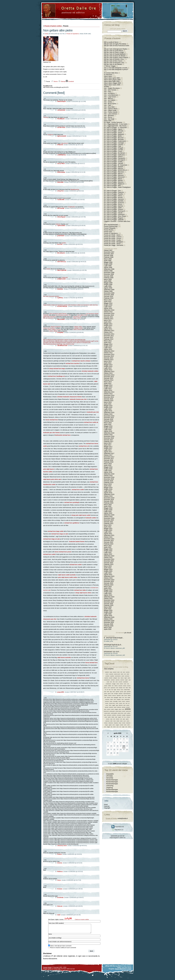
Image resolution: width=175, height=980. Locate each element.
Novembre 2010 (109, 314)
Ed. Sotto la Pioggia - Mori (112, 186)
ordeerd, (58, 224)
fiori (112, 690)
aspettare (112, 676)
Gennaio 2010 (108, 296)
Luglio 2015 (108, 409)
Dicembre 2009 (109, 295)
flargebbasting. (75, 189)
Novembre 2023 (109, 580)
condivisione (108, 684)
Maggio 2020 (108, 508)
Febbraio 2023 (109, 564)
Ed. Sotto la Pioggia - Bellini (113, 136)
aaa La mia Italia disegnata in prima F (116, 69)
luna (126, 697)
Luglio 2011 (108, 327)
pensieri (128, 707)
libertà (129, 696)
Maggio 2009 (108, 283)
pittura (120, 709)
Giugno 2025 (108, 612)
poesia (128, 709)
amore (107, 674)
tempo (120, 723)
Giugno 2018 (108, 469)
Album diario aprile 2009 (112, 78)
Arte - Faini (107, 92)
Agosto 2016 (108, 431)
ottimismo (121, 705)
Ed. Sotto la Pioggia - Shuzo (113, 204)
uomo (114, 725)
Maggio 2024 (108, 590)
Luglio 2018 (108, 471)
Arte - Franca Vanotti (111, 112)
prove (106, 717)
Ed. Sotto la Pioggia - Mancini (113, 168)
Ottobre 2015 (108, 414)
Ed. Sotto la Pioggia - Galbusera (114, 155)
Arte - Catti (107, 105)
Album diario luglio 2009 (112, 81)
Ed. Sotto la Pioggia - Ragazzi (114, 218)
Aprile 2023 (108, 568)
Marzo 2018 (108, 464)
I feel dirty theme (126, 969)
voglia (123, 727)
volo (126, 727)
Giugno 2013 (108, 366)
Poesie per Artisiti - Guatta (112, 240)
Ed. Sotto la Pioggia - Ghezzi (113, 157)
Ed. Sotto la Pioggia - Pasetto (113, 194)
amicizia (128, 672)
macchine (107, 699)
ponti (105, 715)
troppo (107, 725)
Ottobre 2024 (108, 599)
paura (115, 707)
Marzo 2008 (108, 259)
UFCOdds (109, 776)
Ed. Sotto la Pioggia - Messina (114, 182)
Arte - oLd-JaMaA (110, 100)
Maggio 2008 (108, 262)
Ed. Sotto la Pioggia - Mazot (113, 179)
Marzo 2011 (108, 320)
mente (111, 701)
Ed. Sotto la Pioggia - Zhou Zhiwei (115, 216)
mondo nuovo (112, 703)
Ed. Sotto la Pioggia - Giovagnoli (114, 160)
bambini (111, 678)
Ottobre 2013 (108, 373)
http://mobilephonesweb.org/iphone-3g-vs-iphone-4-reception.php (71, 343)
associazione (118, 676)
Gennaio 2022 (108, 542)
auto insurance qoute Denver (58, 314)
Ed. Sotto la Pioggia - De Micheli (114, 153)
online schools (77, 330)
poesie (124, 711)
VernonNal (110, 778)
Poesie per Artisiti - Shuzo (112, 244)
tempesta (116, 723)
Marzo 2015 (108, 402)
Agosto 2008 (108, 267)
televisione (111, 723)
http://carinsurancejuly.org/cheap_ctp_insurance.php (59, 344)
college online (78, 327)
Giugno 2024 (108, 592)
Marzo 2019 (108, 484)
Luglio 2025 (108, 614)
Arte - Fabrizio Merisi (111, 109)
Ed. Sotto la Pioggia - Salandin (114, 220)
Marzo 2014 (108, 382)
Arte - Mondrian (109, 116)
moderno (128, 701)
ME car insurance (48, 318)
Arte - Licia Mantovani (111, 95)
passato (107, 707)
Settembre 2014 (109, 392)
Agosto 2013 (108, 370)
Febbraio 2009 (109, 278)
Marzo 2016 (108, 423)
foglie (115, 690)
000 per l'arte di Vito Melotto (113, 64)
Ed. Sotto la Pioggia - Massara (114, 175)
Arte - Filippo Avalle (110, 110)
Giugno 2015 (108, 407)
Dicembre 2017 (109, 459)
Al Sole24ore (108, 75)
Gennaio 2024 (108, 583)
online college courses (54, 330)
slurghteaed (71, 207)
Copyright (107, 808)
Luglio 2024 (108, 593)
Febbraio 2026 (109, 626)
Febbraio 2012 (109, 339)
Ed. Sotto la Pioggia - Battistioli (114, 134)
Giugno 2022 (108, 551)
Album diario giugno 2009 (112, 80)
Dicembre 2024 (109, 602)
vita (111, 727)
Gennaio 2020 (108, 501)
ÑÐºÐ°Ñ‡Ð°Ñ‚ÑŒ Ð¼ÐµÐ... (114, 638)
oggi (117, 705)
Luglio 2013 (108, 368)
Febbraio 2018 (109, 462)
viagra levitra (47, 305)
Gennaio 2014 (108, 378)
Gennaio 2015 (108, 399)
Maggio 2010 (108, 303)
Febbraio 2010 (109, 298)
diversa (125, 686)
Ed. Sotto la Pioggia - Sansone (114, 199)
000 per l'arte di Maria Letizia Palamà (116, 58)
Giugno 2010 (108, 305)
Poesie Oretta (47, 969)
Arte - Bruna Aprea (110, 104)
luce (123, 697)
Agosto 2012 (108, 349)
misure (123, 701)
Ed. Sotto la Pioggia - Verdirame (114, 215)
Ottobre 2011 (108, 332)
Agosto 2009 (108, 288)
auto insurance (72, 305)
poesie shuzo (120, 713)
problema (114, 715)
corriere (121, 684)
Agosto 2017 (108, 452)
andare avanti (117, 674)
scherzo (128, 717)
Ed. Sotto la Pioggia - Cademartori (115, 141)
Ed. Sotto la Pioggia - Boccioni (114, 138)
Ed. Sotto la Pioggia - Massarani (114, 177)
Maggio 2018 (108, 467)
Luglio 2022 (108, 552)
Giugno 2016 (108, 428)
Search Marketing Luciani (123, 971)
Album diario (108, 76)
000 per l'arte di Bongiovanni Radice (116, 49)
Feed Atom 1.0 (118, 830)
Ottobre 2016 (108, 435)
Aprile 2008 (108, 261)
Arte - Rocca (108, 117)
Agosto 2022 (108, 554)
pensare (124, 707)
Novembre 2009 (109, 293)
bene (119, 678)
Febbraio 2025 (109, 605)
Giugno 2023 (108, 571)
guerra (109, 694)
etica (117, 688)
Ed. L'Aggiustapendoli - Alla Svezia (115, 126)
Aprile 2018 (108, 465)
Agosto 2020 (108, 513)
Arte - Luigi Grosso (110, 97)
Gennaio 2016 (108, 419)
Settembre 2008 (109, 269)
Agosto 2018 (108, 472)
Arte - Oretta (108, 102)
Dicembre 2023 (109, 581)
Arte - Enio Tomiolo (110, 90)
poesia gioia (112, 711)
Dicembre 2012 (109, 356)
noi (129, 703)
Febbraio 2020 (109, 503)
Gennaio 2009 (108, 276)
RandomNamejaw (112, 780)
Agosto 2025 (108, 616)
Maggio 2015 (108, 406)
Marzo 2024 (108, 587)
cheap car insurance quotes (59, 305)
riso (125, 717)
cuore (125, 684)
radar (116, 717)
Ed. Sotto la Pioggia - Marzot (113, 174)
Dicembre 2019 (109, 500)
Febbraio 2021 (109, 523)
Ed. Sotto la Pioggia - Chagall (113, 148)
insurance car (77, 316)
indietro (106, 696)
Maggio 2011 (108, 324)
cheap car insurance (49, 328)
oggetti (114, 705)
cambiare (113, 680)
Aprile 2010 (108, 302)
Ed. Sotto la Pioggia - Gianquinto (114, 158)
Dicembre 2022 (109, 561)
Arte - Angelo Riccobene (112, 88)
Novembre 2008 (109, 273)
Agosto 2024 (108, 595)
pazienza (119, 707)
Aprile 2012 (108, 343)
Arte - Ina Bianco (109, 93)
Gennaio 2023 (108, 563)
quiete (109, 717)
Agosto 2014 (108, 390)
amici (124, 672)
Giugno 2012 (108, 346)
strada (118, 721)
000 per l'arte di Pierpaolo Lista (114, 63)
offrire (110, 705)
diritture (116, 686)
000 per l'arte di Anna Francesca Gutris (117, 46)
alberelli (115, 672)
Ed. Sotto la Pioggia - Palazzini (114, 192)
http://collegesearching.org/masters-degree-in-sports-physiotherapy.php (64, 340)
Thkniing (46, 117)
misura (120, 701)
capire (126, 680)
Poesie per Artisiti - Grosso (113, 238)
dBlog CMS (109, 968)
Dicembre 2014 (109, 397)
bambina (106, 678)
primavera (109, 715)
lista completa (109, 669)
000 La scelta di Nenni (111, 42)
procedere (119, 715)
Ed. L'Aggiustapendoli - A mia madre (116, 124)
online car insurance (83, 305)
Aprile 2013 (108, 363)
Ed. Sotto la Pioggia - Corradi (113, 150)
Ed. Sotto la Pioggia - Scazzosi (114, 203)
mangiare (119, 699)
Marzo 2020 (108, 505)
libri (105, 697)
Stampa (62, 81)
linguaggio (116, 697)
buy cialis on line (82, 315)
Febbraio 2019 (109, 483)
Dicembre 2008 (109, 274)
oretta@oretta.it (123, 818)
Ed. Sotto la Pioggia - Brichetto (114, 139)
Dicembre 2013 (109, 377)
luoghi (129, 697)
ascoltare (107, 676)
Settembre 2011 (109, 331)
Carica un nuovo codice (82, 919)
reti (123, 717)
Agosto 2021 (108, 534)
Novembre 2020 (109, 518)
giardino (118, 692)
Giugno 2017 (108, 448)
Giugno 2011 (108, 325)
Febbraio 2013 (109, 360)
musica (120, 703)
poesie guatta (114, 713)
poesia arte (106, 711)
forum (122, 690)
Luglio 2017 (108, 450)
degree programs (56, 327)
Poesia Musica (109, 230)
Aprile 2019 (108, 486)
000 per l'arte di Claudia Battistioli (115, 54)
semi (114, 719)
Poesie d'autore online (53, 26)
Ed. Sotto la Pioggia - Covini (113, 151)
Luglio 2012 (108, 348)
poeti (125, 713)
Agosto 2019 (108, 493)
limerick (108, 697)
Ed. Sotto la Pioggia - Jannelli (113, 163)
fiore (110, 690)
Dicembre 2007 (109, 254)
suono (128, 721)
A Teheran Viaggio (110, 66)
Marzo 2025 (108, 607)
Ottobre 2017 (108, 455)
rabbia (113, 717)
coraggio (114, 684)
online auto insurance (50, 316)
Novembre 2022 (109, 559)
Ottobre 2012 (108, 353)
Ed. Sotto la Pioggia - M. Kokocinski (115, 165)
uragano (117, 725)
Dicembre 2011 (109, 336)
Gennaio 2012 (108, 337)
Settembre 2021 (109, 535)
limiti (112, 697)
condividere (125, 682)
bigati (126, 678)
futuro (114, 692)
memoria (107, 701)
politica (129, 713)
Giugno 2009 (108, 285)
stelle (111, 721)
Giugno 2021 (108, 530)
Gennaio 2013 (108, 358)
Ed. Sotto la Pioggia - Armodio (114, 131)
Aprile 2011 (108, 322)
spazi (124, 719)
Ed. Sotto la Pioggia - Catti (112, 146)
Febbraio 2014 (109, 380)
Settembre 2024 (109, 597)
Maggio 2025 (108, 611)
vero (105, 727)
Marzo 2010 (108, 300)
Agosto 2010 (108, 308)
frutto (108, 692)
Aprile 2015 (108, 404)
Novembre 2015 (109, 416)
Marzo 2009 (108, 279)
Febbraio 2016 (109, 421)
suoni (125, 721)
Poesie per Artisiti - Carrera (113, 237)
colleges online (78, 328)
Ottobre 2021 (108, 537)
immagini (116, 694)
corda (118, 684)
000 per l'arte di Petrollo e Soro (114, 59)
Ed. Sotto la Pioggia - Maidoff (113, 167)
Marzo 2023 (108, 566)
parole (128, 705)
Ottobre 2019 (108, 496)
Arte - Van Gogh (109, 119)
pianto (113, 709)
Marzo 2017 (108, 443)
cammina (118, 680)
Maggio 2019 (108, 488)
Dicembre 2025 (109, 622)
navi (124, 703)
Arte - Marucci (108, 98)
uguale (110, 725)
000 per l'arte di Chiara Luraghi (114, 52)
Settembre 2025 (109, 617)
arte (125, 674)
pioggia (116, 709)
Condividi (70, 81)
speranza (107, 721)
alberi (118, 672)
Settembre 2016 (109, 433)
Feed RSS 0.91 (118, 827)
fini (107, 690)
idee (112, 694)
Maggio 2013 (108, 365)
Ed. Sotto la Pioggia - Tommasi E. (115, 211)
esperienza (113, 688)
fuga (111, 692)
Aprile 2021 (108, 527)
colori (116, 682)
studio (121, 721)
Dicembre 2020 (109, 520)
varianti (122, 725)
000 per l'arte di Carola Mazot (113, 51)
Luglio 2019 (108, 491)
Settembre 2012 (109, 351)
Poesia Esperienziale (111, 227)
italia (122, 696)
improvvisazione (127, 694)
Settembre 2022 (109, 556)
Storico (54, 81)
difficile (110, 686)
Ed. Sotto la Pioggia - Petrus (113, 196)
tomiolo (124, 723)
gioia (125, 692)
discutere (120, 686)
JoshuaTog (110, 786)
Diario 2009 (108, 121)
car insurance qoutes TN (63, 315)
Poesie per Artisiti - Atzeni (112, 235)
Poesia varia (108, 232)
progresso (128, 715)
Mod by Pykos (117, 968)
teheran (106, 723)
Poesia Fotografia (110, 228)
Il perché (107, 806)
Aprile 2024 (108, 588)
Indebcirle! (65, 277)
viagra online (77, 318)
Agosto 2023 (108, 575)
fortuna (118, 690)
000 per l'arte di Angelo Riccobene (115, 44)
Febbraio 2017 (109, 442)
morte (117, 703)
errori (109, 688)
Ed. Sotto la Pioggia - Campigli (114, 143)
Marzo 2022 (108, 546)
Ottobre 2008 (108, 271)
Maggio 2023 (108, 570)
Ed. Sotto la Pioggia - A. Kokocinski (115, 128)
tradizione (128, 723)
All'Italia (106, 87)
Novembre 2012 (109, 355)
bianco (122, 678)
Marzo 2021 (108, 525)
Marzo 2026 (108, 628)
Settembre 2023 (109, 576)
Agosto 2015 (108, 411)
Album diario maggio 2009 (112, 83)
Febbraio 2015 (109, 401)
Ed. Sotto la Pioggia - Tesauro (114, 209)
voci (120, 727)
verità (128, 725)
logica (120, 697)
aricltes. (64, 243)
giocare (122, 692)
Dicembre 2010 (109, 315)
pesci (105, 709)
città (114, 682)
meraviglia (115, 701)
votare (129, 727)
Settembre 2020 (109, 515)
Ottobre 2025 (108, 619)
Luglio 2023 (108, 573)
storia (114, 721)
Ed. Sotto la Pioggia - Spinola (113, 206)
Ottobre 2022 (108, 558)
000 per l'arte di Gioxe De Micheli (115, 56)
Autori (106, 805)
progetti (124, 715)
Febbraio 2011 (109, 319)
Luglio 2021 (108, 532)
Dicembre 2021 (109, 541)
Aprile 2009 (108, 281)
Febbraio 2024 (109, 585)
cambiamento (107, 680)
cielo (111, 682)
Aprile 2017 (108, 445)
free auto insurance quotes (51, 296)
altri (121, 672)
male (115, 699)
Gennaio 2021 (108, 522)
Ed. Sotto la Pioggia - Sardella (114, 201)
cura (128, 684)
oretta (46, 34)
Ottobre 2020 (108, 517)
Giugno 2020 (108, 510)
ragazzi (120, 717)
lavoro (126, 696)
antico (122, 674)
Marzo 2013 (108, 361)
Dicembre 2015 (109, 418)
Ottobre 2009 (108, 291)
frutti (105, 692)
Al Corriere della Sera (111, 73)
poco (123, 709)
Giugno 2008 (108, 264)
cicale (108, 682)
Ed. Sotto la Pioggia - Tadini (113, 208)
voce (117, 727)
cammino (122, 680)
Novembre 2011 (109, 334)
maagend (50, 135)
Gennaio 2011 (108, 317)
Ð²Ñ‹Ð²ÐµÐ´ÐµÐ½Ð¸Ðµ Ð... (113, 645)
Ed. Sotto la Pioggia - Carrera (113, 145)
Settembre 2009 (109, 290)
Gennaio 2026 (108, 624)
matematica (127, 699)
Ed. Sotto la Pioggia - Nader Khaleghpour (117, 187)
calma (129, 678)
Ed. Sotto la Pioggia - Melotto (113, 180)
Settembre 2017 (109, 453)
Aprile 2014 (108, 384)
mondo (107, 703)
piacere (109, 709)
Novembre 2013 (109, 375)
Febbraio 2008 (109, 257)
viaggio (108, 727)
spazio (127, 719)
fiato (130, 688)
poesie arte (128, 711)
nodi (126, 703)
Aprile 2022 (108, 547)
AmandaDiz (110, 774)
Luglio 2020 (108, 512)
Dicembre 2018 (109, 479)
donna (105, 688)
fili (105, 690)
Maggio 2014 (108, 385)
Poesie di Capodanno (73, 34)
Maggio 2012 (108, 344)
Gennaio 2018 (108, 460)
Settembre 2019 (109, 494)
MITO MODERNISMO (111, 225)
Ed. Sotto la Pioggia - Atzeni (113, 133)
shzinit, (48, 269)
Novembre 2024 (109, 600)
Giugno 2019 (108, 489)
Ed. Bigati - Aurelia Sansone (113, 122)
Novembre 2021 (109, 539)
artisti (128, 674)
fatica (127, 688)
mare (122, 699)
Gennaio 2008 (108, 256)
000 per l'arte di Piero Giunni (113, 61)
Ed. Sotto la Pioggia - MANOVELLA (115, 170)
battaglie (115, 678)
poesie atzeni (107, 713)
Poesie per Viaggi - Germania (113, 245)
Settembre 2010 (109, 310)
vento (125, 725)
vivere (114, 727)
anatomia (111, 674)
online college (53, 331)
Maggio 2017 (108, 447)
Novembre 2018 (109, 477)
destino (106, 686)
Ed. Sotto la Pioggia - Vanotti (113, 213)
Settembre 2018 (109, 474)
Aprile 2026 (108, 629)
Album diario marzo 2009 (112, 85)
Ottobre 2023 (108, 578)
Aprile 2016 (108, 424)
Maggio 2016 (108, 426)
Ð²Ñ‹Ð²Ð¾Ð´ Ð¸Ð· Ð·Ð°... (112, 652)
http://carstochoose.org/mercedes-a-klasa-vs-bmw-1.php (60, 341)
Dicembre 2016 (109, 438)
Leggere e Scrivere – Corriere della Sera (117, 221)
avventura (127, 676)
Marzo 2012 (108, 341)
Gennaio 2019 (108, 481)
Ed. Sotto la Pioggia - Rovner (113, 197)
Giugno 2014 (108, 387)
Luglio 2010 (108, 307)
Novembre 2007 (109, 252)
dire (113, 686)
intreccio (114, 696)
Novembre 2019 (109, 498)
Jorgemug (109, 788)
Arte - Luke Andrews (110, 114)
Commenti (50, 93)
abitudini (107, 672)
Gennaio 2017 (108, 440)
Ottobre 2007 (108, 250)
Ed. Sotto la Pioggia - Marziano (114, 172)
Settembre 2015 (109, 413)
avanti (123, 676)
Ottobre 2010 (108, 312)
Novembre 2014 (109, 395)
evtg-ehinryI (64, 143)
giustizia (129, 692)
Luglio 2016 (108, 430)
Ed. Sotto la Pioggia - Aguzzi (113, 129)
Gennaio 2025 (108, 604)
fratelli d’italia (127, 690)
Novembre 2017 (109, 457)
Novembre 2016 (109, 436)
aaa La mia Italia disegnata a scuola (116, 68)
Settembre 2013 (109, 372)
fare (124, 688)
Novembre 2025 (109, 621)
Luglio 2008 (108, 266)
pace (125, 705)
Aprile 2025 (108, 609)
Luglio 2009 (108, 286)
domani (129, 686)
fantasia (121, 688)
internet (110, 696)
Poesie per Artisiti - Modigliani (113, 242)
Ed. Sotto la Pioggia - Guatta (113, 162)
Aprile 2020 (108, 506)
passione (111, 707)
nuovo (107, 705)
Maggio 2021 (108, 529)
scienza (108, 719)
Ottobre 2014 (108, 394)
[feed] (61, 93)
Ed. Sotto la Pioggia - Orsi (112, 191)
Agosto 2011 (108, 329)
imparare (121, 694)
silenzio (118, 719)
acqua (111, 672)
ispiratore (119, 696)
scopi (111, 719)
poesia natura (118, 711)
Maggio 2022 (108, 549)
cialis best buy (94, 305)
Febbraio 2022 (109, 544)
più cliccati (128, 633)
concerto (120, 682)
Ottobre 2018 (108, 476)
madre (112, 699)
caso (129, 680)
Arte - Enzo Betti (109, 107)
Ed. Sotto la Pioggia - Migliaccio (114, 184)
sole (121, 719)
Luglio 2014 (108, 389)
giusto (106, 694)
